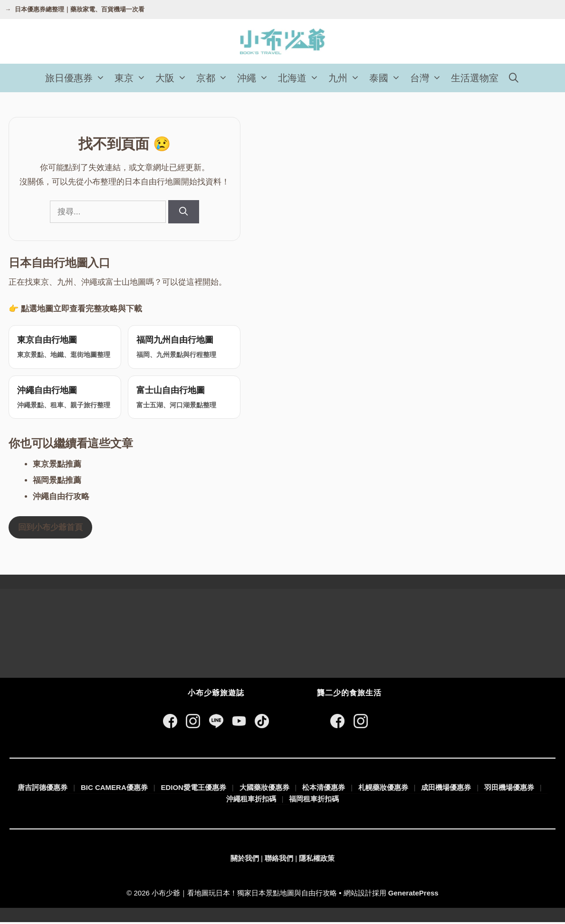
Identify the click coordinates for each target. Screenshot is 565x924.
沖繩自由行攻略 (61, 498)
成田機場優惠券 (446, 789)
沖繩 (255, 78)
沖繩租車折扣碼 (251, 800)
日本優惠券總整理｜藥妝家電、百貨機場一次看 (80, 9)
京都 (214, 78)
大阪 (173, 78)
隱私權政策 (317, 860)
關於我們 (245, 860)
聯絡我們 (279, 860)
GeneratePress (413, 894)
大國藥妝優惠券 (264, 789)
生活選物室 (475, 78)
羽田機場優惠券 (509, 789)
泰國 (387, 78)
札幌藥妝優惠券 (383, 789)
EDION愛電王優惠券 (193, 789)
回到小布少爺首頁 (50, 529)
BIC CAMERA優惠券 (114, 789)
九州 (346, 78)
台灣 (428, 78)
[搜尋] (184, 212)
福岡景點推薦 (57, 482)
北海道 (301, 78)
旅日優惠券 (77, 78)
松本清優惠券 (324, 789)
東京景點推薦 (57, 466)
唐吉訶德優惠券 (43, 789)
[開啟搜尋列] (514, 78)
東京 (133, 78)
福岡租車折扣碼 (314, 801)
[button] (101, 78)
